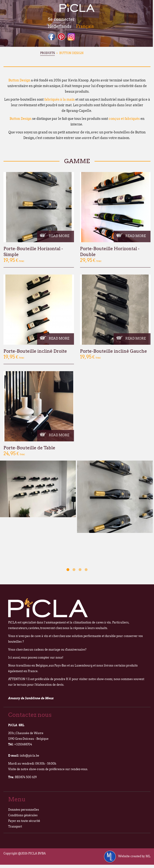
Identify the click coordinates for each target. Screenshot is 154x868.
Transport (15, 826)
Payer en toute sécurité (24, 821)
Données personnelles (24, 810)
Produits (47, 53)
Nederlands (60, 26)
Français (85, 26)
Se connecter (61, 19)
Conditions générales (23, 815)
